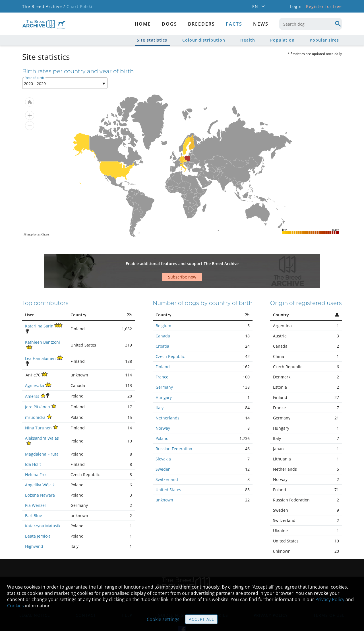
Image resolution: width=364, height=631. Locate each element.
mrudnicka (35, 397)
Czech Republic (170, 336)
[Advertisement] (138, 261)
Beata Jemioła (38, 516)
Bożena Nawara (40, 475)
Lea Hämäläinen (40, 338)
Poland (162, 418)
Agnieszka (35, 365)
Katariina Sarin (39, 306)
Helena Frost (37, 455)
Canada (163, 316)
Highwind (34, 526)
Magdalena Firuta (42, 434)
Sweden (163, 449)
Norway (163, 408)
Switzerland (167, 459)
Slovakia (163, 439)
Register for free (324, 6)
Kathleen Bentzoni (43, 322)
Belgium (163, 306)
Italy (160, 388)
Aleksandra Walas (42, 418)
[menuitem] (185, 161)
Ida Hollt (33, 444)
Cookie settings (163, 619)
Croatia (162, 326)
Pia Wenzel (35, 485)
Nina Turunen (38, 408)
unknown (164, 480)
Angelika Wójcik (40, 465)
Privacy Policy (330, 599)
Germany (164, 367)
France (162, 357)
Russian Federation (174, 429)
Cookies (15, 606)
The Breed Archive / (44, 6)
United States (168, 470)
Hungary (164, 377)
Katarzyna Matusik (43, 506)
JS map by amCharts (37, 234)
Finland (163, 347)
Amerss (32, 376)
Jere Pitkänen (38, 387)
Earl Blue (34, 496)
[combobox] (311, 24)
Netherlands (167, 398)
